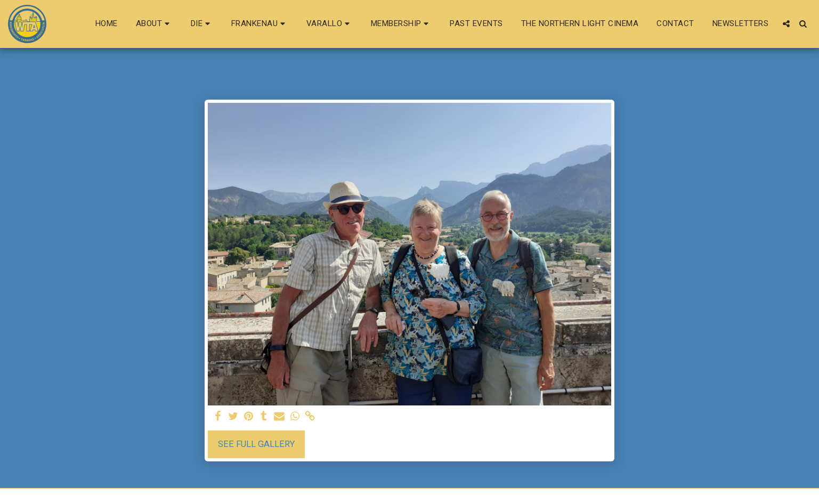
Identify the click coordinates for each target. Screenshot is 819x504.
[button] (154, 24)
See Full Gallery (256, 444)
